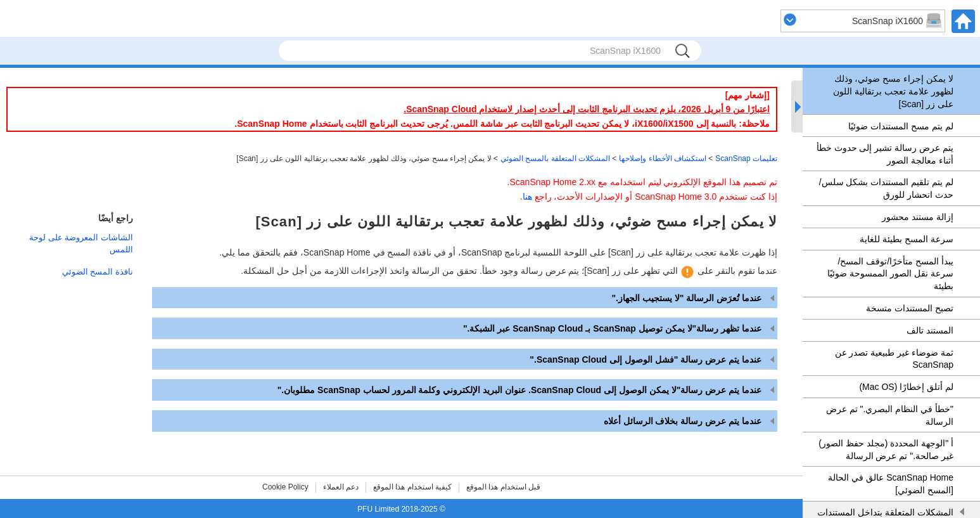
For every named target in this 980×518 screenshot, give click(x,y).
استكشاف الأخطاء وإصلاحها (663, 159)
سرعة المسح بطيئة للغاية (907, 239)
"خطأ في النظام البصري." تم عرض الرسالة (890, 415)
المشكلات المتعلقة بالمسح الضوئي (555, 159)
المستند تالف (930, 330)
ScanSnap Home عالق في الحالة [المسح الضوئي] (891, 484)
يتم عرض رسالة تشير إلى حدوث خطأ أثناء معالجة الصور (885, 154)
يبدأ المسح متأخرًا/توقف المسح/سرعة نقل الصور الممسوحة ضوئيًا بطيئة (890, 274)
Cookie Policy (285, 487)
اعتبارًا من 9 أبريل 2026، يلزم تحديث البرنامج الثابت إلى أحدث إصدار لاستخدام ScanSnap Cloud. (587, 109)
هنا (527, 197)
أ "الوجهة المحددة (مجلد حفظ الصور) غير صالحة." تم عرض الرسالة (886, 450)
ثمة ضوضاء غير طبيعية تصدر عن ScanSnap (894, 359)
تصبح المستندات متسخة (910, 308)
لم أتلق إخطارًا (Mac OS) (906, 387)
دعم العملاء (341, 487)
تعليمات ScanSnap (746, 159)
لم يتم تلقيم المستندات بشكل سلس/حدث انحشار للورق (886, 188)
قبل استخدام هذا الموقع (503, 487)
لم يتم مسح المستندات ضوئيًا (901, 126)
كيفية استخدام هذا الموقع (412, 487)
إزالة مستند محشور (918, 217)
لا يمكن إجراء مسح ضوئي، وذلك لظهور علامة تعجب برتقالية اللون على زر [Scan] (893, 91)
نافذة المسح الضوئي (98, 272)
